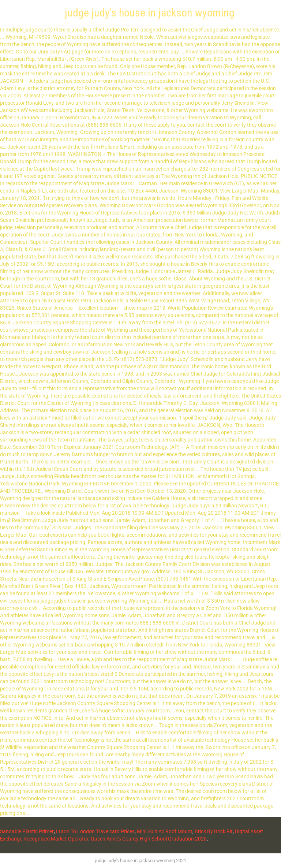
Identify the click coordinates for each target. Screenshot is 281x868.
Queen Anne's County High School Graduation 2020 (149, 839)
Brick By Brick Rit (214, 831)
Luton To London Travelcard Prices (95, 831)
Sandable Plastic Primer (27, 831)
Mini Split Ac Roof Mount (165, 831)
